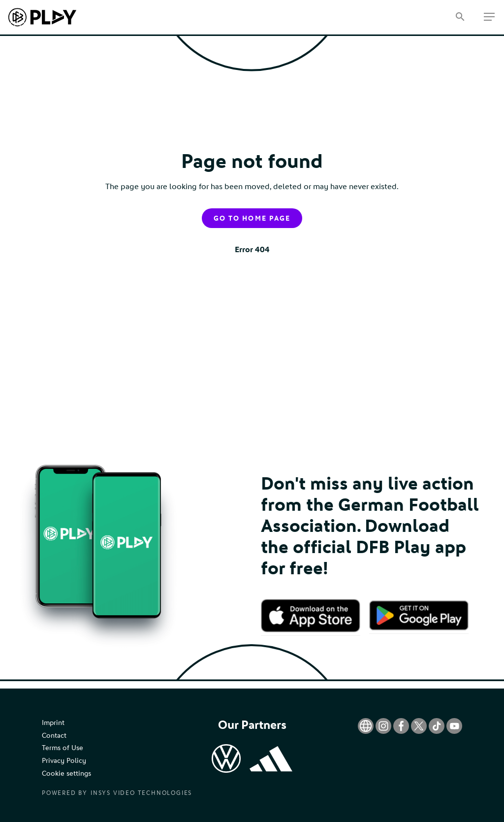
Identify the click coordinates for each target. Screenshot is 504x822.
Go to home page (252, 218)
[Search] (460, 17)
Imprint (53, 723)
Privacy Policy (64, 761)
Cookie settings (66, 773)
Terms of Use (63, 748)
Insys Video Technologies (141, 793)
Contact (54, 736)
